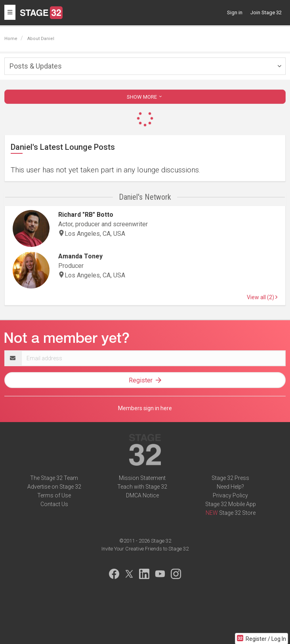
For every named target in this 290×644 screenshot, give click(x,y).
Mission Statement (142, 478)
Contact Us (54, 504)
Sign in (235, 12)
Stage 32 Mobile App (231, 504)
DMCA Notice (142, 495)
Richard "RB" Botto (86, 215)
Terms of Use (54, 495)
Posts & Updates (36, 66)
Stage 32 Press (230, 478)
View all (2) (262, 297)
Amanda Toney (80, 256)
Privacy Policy (230, 495)
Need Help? (230, 487)
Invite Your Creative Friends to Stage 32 (145, 549)
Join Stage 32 (266, 12)
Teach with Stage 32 (142, 487)
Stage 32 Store (237, 513)
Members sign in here (145, 408)
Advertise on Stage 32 (54, 487)
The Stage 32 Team (54, 478)
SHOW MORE (145, 97)
